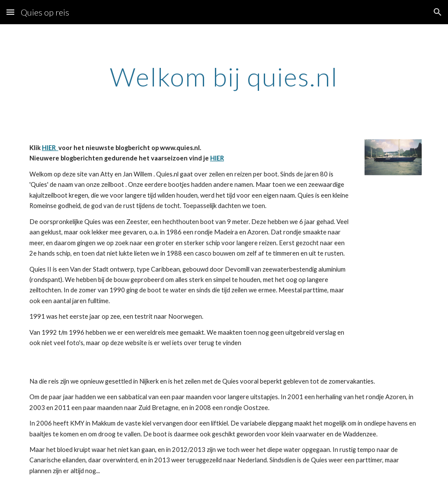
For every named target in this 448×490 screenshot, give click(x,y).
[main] (224, 77)
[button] (10, 12)
